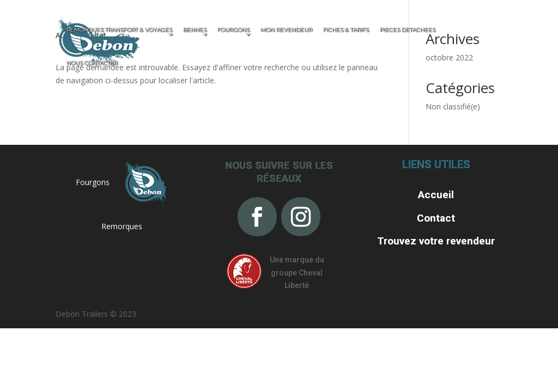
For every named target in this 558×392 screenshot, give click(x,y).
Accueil (436, 195)
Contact (436, 218)
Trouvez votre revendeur (436, 241)
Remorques (122, 226)
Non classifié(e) (453, 106)
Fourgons (93, 182)
